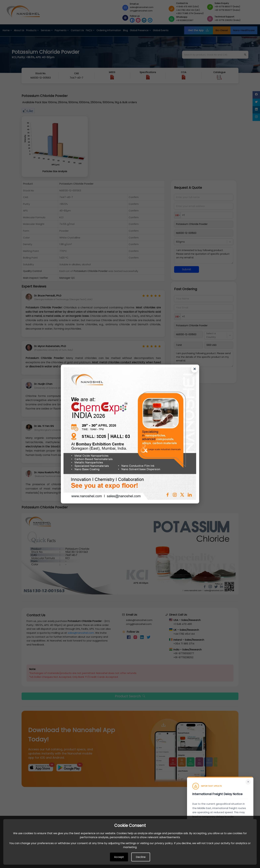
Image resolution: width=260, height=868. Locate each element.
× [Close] (248, 782)
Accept (119, 857)
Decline (141, 857)
